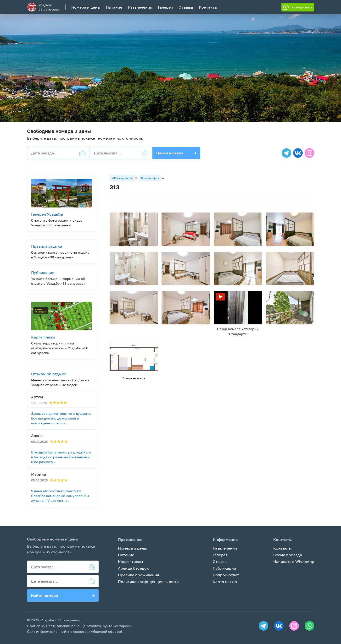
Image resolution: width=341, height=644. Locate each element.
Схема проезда (288, 555)
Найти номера (176, 153)
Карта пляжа (225, 582)
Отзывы (186, 7)
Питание (114, 7)
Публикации (224, 568)
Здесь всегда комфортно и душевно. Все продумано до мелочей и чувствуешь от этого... (61, 418)
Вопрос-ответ (226, 575)
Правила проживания (139, 575)
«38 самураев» (122, 178)
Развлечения (140, 7)
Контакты (208, 7)
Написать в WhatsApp (294, 562)
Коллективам (131, 562)
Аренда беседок (133, 568)
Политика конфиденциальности (148, 582)
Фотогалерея (150, 178)
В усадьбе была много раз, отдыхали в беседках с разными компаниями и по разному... (61, 457)
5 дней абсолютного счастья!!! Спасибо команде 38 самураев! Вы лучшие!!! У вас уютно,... (60, 496)
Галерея (165, 7)
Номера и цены (86, 7)
